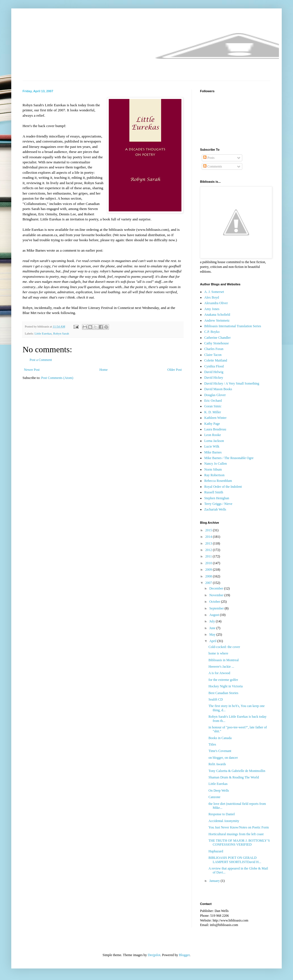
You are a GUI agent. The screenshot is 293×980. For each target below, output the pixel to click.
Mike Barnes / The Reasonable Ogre (229, 458)
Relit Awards (217, 764)
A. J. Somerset (214, 292)
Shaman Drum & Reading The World (234, 777)
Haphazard (216, 851)
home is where (218, 653)
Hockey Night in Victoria (226, 686)
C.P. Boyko (212, 332)
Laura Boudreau (215, 429)
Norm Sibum (213, 469)
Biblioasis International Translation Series (233, 326)
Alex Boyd (212, 297)
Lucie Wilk (212, 446)
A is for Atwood (219, 673)
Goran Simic (213, 406)
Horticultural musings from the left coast (236, 834)
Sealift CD (216, 699)
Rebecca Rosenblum (218, 481)
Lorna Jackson (214, 441)
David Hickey (214, 378)
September (217, 608)
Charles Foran (214, 349)
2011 (209, 556)
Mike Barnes (213, 452)
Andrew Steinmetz (217, 320)
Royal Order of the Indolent (223, 487)
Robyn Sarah (61, 333)
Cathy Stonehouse (217, 343)
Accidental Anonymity (224, 821)
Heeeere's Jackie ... (221, 667)
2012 (209, 550)
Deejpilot (154, 955)
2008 (209, 576)
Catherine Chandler (217, 338)
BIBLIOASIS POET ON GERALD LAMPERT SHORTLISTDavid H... (235, 860)
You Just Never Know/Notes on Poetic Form (239, 827)
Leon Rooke (213, 435)
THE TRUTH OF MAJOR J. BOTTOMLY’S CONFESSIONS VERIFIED (239, 843)
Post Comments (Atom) (57, 378)
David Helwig (214, 372)
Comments (213, 166)
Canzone (214, 797)
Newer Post (32, 370)
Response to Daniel (222, 814)
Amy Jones (212, 309)
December (217, 588)
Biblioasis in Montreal (224, 660)
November (217, 595)
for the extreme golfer (223, 680)
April (213, 641)
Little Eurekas (43, 333)
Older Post (175, 370)
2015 (209, 530)
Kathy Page (212, 424)
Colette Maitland (216, 360)
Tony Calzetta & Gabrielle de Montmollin (237, 771)
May (213, 634)
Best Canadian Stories (223, 693)
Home (104, 370)
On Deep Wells (219, 791)
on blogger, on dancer (223, 758)
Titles (212, 744)
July (213, 621)
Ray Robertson (214, 475)
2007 (209, 583)
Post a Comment (41, 360)
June (213, 628)
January (215, 881)
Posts (209, 158)
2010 (209, 563)
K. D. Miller (213, 412)
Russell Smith (214, 492)
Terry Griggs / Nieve (218, 504)
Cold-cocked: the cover (224, 647)
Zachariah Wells (215, 509)
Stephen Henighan (217, 498)
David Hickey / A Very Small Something (232, 383)
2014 (209, 537)
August (215, 615)
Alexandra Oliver (216, 303)
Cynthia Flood (214, 366)
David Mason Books (218, 389)
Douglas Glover (215, 395)
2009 (209, 570)
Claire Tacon (213, 355)
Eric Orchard (213, 401)
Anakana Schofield (217, 315)
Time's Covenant (220, 751)
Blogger (184, 955)
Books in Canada (220, 738)
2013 (209, 543)
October (215, 602)
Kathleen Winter (215, 418)
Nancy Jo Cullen (216, 464)
